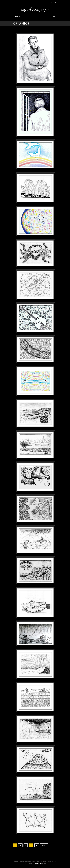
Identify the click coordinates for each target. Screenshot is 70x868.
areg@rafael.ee (40, 864)
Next (44, 845)
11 (37, 845)
